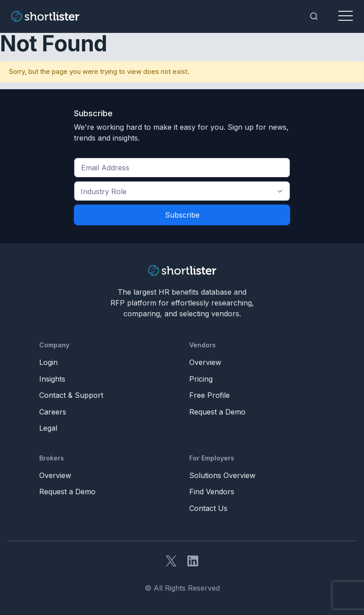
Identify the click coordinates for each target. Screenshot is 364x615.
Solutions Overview (222, 475)
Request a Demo (217, 412)
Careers (53, 412)
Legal (48, 428)
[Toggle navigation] (346, 16)
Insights (52, 379)
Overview (205, 362)
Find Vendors (212, 492)
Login (48, 362)
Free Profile (209, 395)
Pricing (201, 379)
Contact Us (208, 508)
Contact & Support (71, 395)
